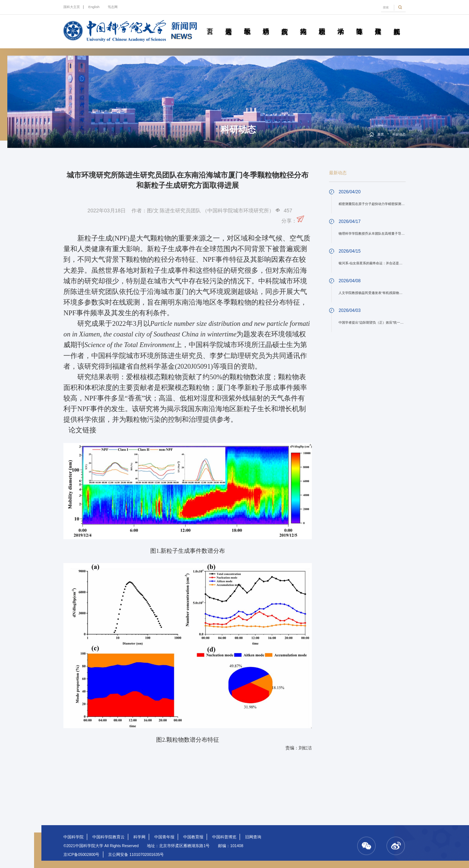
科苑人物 (303, 23)
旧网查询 (253, 837)
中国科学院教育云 (108, 837)
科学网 (139, 837)
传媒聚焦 (378, 23)
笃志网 (113, 7)
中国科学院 (73, 837)
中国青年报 (164, 837)
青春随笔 (359, 23)
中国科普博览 (224, 837)
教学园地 (247, 23)
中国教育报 (193, 837)
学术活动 (341, 23)
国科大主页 (72, 7)
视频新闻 (397, 23)
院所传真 (285, 23)
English (94, 7)
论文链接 (82, 430)
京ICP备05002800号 (81, 854)
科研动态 (266, 23)
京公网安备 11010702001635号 (136, 854)
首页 (210, 23)
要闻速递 (229, 23)
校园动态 (322, 23)
